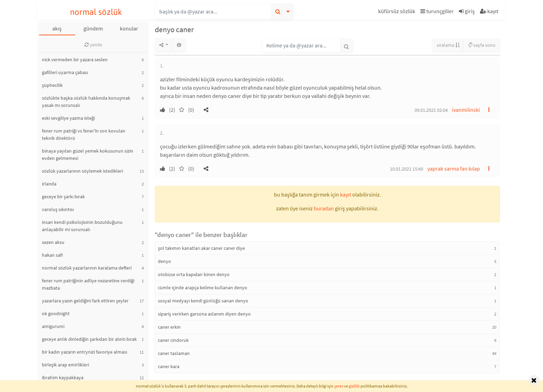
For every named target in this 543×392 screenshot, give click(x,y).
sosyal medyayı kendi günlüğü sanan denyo (203, 301)
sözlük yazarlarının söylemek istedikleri (82, 171)
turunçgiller (437, 11)
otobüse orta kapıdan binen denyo (194, 274)
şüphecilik (52, 85)
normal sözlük (96, 12)
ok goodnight (56, 313)
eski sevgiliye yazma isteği (68, 118)
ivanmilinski (466, 110)
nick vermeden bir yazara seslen (75, 60)
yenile (93, 45)
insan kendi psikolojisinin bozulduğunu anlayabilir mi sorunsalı (82, 226)
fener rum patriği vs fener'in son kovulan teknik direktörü (84, 134)
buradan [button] (324, 208)
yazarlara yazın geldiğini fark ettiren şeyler (85, 301)
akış (57, 28)
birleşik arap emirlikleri (65, 365)
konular (129, 28)
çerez (339, 386)
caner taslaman (174, 353)
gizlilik (354, 386)
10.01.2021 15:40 (407, 169)
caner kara (169, 366)
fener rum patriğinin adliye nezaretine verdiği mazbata (88, 284)
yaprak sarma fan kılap (454, 168)
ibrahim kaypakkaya (63, 377)
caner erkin (169, 327)
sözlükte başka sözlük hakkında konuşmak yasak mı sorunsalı (86, 102)
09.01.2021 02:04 (431, 110)
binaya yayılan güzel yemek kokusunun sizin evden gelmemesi (88, 154)
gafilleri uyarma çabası (65, 72)
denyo (164, 261)
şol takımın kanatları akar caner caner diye (201, 248)
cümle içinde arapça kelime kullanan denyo (203, 288)
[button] (398, 12)
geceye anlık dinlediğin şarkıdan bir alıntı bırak (89, 339)
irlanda (49, 184)
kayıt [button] (346, 194)
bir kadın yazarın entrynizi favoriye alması (84, 352)
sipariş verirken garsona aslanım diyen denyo (204, 314)
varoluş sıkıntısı (58, 209)
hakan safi (52, 255)
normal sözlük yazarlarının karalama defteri (87, 268)
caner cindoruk (173, 340)
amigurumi (53, 326)
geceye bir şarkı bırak (63, 197)
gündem (93, 28)
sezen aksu (53, 242)
